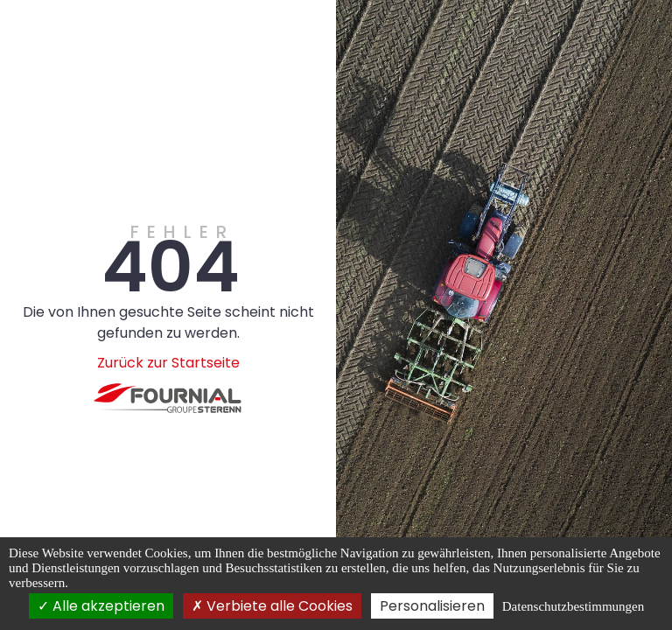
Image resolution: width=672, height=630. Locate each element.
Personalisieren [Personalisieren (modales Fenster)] (432, 606)
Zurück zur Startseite (168, 363)
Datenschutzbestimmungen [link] (573, 606)
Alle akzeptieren (101, 606)
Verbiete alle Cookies (272, 606)
